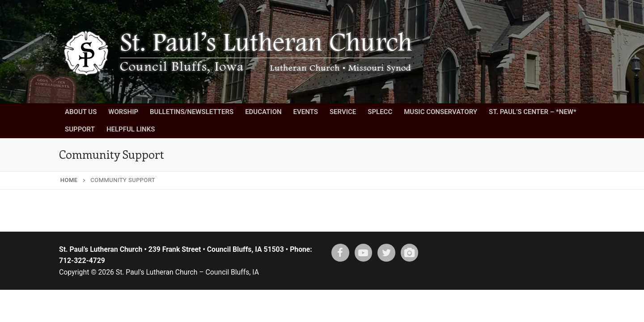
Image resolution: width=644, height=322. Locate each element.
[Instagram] (410, 253)
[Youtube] (364, 253)
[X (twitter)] (386, 253)
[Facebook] (340, 253)
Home (69, 180)
